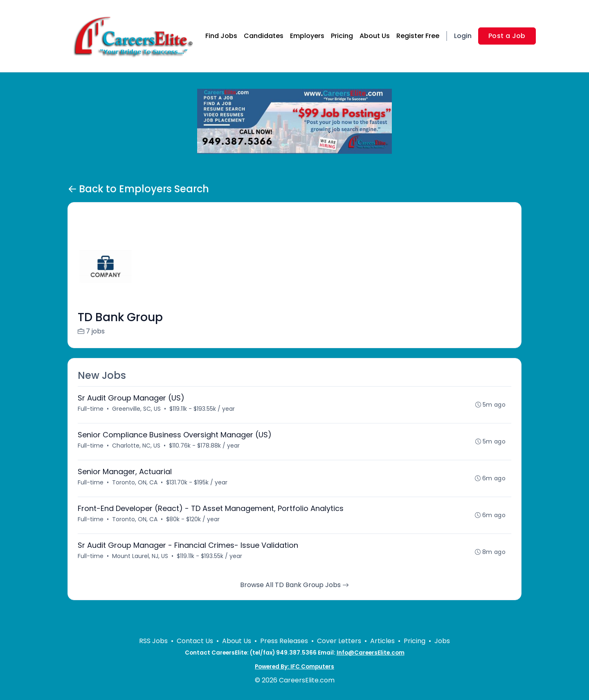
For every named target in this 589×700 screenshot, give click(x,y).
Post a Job (507, 36)
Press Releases (284, 641)
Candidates (264, 36)
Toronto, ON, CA (135, 482)
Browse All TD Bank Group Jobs (294, 585)
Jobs (442, 641)
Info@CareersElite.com (371, 653)
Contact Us (195, 641)
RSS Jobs (153, 641)
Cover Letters (339, 641)
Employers (307, 36)
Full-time (91, 409)
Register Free (418, 36)
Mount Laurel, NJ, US (140, 556)
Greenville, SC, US (136, 409)
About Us (375, 36)
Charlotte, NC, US (136, 446)
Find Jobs (221, 36)
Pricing (342, 36)
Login (463, 36)
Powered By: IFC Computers (294, 667)
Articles (382, 641)
